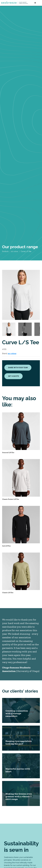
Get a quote (13, 376)
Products (5, 251)
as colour (15, 251)
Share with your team (18, 368)
